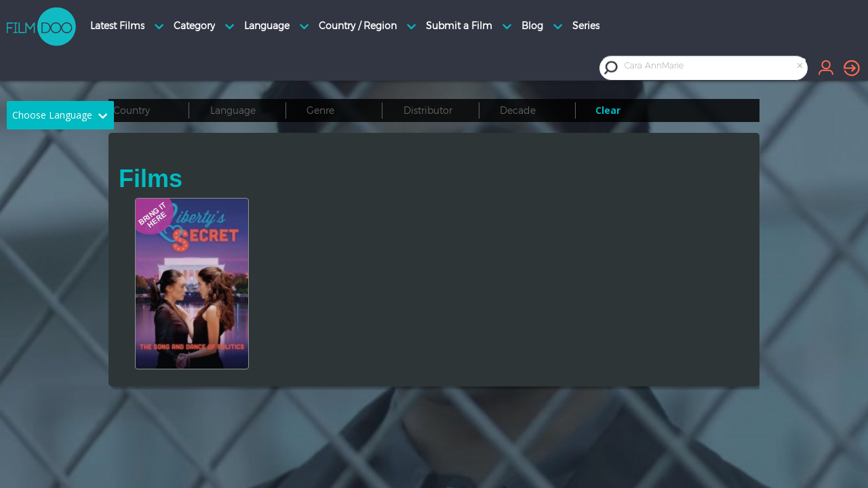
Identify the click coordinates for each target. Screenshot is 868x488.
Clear (608, 110)
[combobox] (714, 67)
